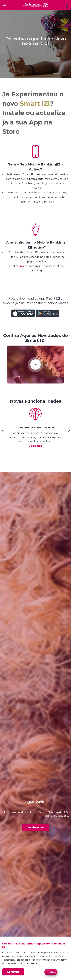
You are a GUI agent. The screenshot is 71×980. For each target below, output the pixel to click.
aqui (21, 266)
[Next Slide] (69, 431)
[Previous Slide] (2, 431)
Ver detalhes (36, 827)
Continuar (13, 972)
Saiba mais (36, 446)
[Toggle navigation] (5, 5)
